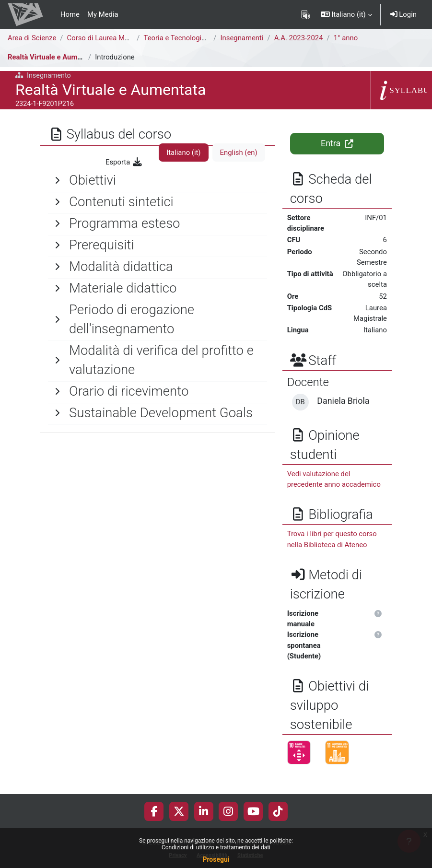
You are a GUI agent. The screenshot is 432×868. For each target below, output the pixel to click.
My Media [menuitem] (103, 14)
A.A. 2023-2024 (299, 38)
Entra (337, 143)
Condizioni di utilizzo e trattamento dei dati (216, 847)
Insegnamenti (242, 38)
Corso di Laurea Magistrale (110, 38)
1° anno (346, 38)
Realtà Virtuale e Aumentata (53, 57)
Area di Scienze (32, 38)
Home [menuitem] (70, 14)
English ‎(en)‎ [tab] (239, 152)
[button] (346, 14)
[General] (158, 180)
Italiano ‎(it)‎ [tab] (183, 152)
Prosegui (216, 859)
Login (403, 14)
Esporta (124, 162)
